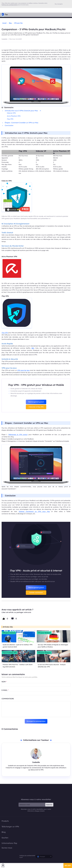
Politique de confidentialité (27, 856)
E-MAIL (5, 690)
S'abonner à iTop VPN (36, 407)
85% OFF (68, 866)
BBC (33, 348)
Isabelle (4, 39)
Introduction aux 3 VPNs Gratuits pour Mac (23, 111)
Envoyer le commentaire (36, 721)
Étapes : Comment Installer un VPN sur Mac (22, 123)
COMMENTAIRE (8, 699)
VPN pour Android (9, 633)
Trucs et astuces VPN (10, 653)
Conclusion (9, 125)
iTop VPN (10, 119)
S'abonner (49, 805)
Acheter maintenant (36, 593)
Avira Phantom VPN (14, 116)
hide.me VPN (11, 113)
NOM (4, 682)
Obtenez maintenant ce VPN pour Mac (34, 511)
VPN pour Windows (44, 633)
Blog (10, 23)
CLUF (21, 857)
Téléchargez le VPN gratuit (18, 435)
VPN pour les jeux (24, 370)
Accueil (4, 23)
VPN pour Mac (18, 23)
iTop (36, 791)
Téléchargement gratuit (36, 402)
